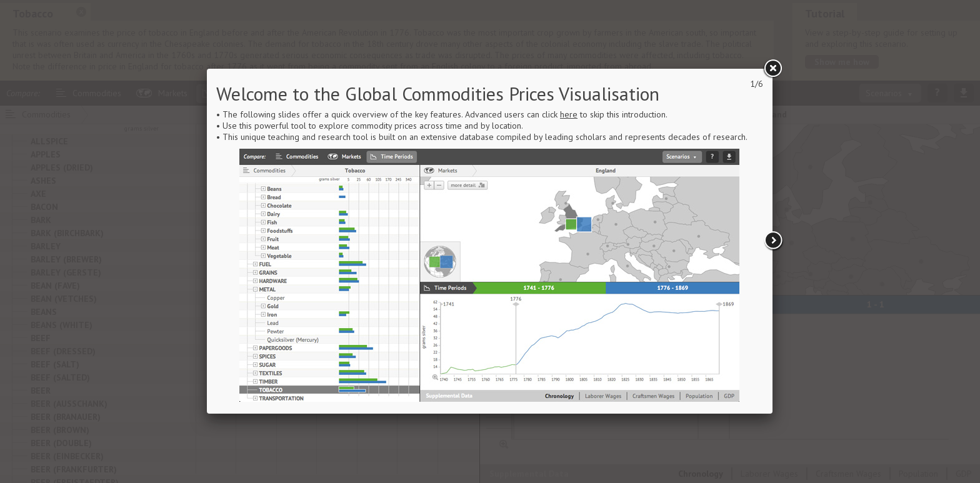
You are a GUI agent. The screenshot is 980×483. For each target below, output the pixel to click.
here (569, 114)
